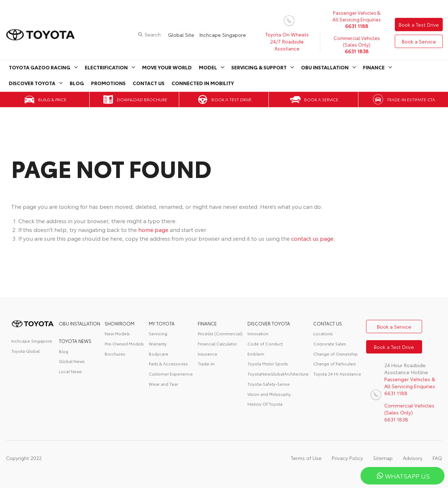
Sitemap (383, 458)
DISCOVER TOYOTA (269, 323)
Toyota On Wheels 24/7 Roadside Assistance (287, 41)
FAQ (437, 458)
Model (208, 67)
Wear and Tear (163, 384)
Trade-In (206, 363)
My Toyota (162, 323)
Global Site (181, 35)
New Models (117, 333)
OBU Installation (325, 67)
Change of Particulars (335, 363)
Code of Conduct (265, 343)
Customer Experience (171, 374)
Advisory (413, 458)
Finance (374, 67)
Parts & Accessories (168, 363)
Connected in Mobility (203, 83)
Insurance (208, 354)
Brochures (115, 354)
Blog (77, 83)
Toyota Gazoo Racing (40, 67)
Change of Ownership (335, 354)
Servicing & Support (259, 67)
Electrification (106, 67)
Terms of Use (306, 458)
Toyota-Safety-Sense (269, 384)
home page (153, 229)
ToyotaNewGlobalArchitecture (278, 374)
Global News (72, 361)
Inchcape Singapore (223, 35)
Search (153, 34)
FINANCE (207, 323)
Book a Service (419, 41)
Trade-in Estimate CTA (411, 99)
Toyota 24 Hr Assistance (337, 374)
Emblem (256, 354)
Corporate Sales (330, 343)
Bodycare (159, 354)
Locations (323, 333)
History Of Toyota (265, 404)
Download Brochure (142, 99)
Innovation (258, 333)
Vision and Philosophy (269, 394)
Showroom (120, 323)
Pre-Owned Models (124, 343)
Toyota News (75, 341)
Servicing (158, 333)
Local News (70, 371)
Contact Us (149, 83)
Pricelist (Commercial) (220, 333)
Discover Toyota (32, 83)
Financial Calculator (217, 343)
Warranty (158, 343)
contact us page (312, 238)
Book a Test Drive (419, 25)
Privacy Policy (347, 458)
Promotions (108, 83)
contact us (328, 323)
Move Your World (167, 67)
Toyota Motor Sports (268, 363)
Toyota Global (25, 351)
